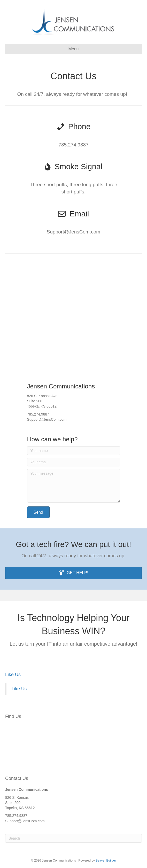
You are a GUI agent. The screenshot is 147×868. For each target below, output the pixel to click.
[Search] (73, 838)
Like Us (13, 675)
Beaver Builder (106, 861)
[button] (38, 512)
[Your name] (74, 451)
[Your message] (74, 486)
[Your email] (74, 462)
